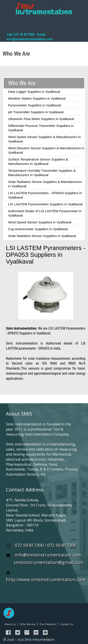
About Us (10, 624)
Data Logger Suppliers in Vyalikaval (34, 92)
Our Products (48, 624)
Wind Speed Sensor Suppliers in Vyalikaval (40, 222)
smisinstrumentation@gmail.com (49, 562)
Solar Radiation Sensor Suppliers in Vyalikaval (42, 236)
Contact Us (67, 624)
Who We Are (28, 624)
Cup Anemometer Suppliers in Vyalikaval (38, 229)
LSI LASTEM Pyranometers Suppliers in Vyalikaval (45, 204)
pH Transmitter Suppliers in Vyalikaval (36, 112)
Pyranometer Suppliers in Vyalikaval (35, 105)
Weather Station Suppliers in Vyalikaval (37, 98)
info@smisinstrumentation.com (48, 555)
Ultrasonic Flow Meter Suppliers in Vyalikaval (41, 119)
